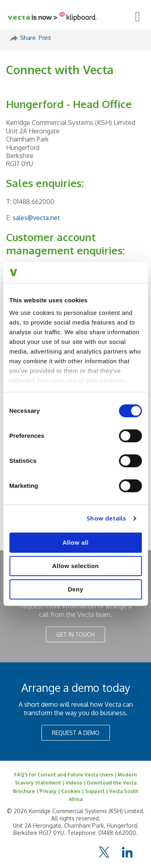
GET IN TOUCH (75, 634)
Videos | (76, 783)
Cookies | (73, 791)
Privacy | (50, 791)
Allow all (75, 542)
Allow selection (76, 566)
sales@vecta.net (36, 218)
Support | (97, 791)
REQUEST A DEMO (76, 733)
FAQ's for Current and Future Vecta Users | (66, 775)
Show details (106, 518)
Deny (75, 589)
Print (45, 38)
